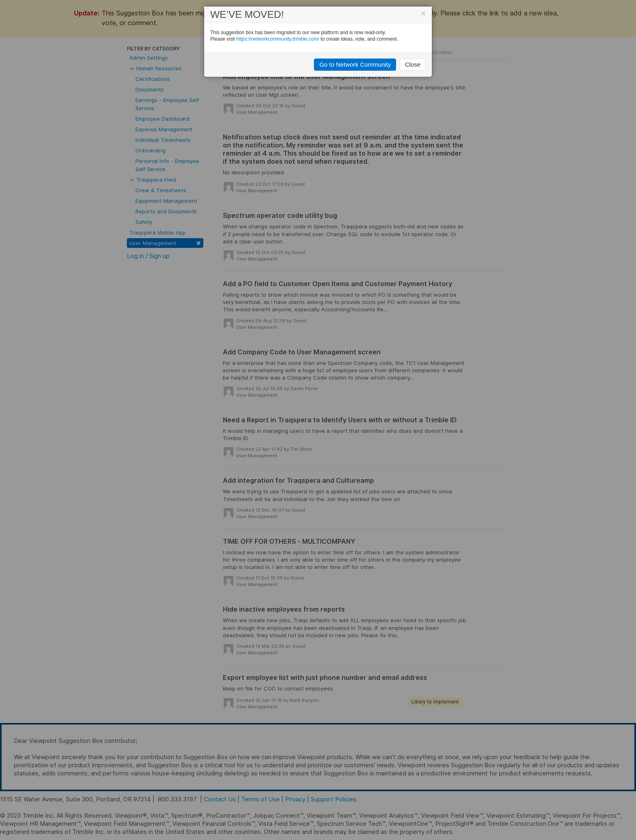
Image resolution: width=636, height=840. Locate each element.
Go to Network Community (355, 64)
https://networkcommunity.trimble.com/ (278, 39)
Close (413, 64)
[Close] (423, 13)
